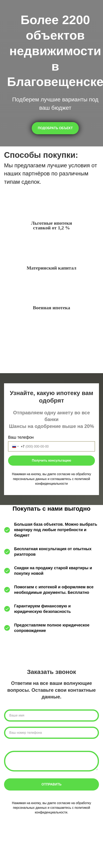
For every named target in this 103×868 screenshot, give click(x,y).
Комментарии (17, 747)
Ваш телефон (21, 437)
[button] (55, 128)
